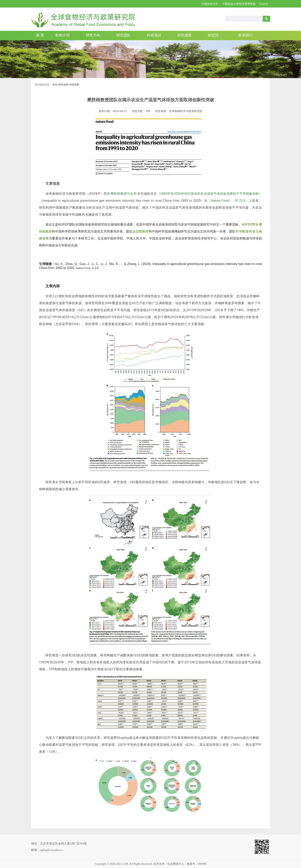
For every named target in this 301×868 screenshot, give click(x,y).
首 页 (40, 35)
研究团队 (124, 35)
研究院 (213, 35)
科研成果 (74, 85)
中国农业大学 (210, 4)
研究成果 (184, 35)
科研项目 (154, 35)
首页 (55, 85)
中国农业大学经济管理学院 (239, 4)
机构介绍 (63, 35)
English (264, 4)
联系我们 (245, 35)
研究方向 (93, 35)
